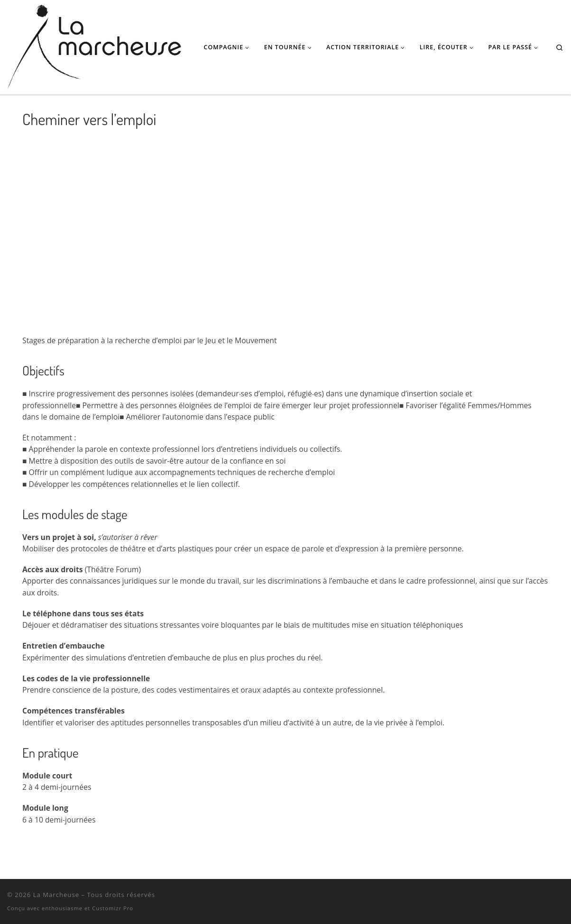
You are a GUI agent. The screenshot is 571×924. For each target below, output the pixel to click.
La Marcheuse (56, 895)
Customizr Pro (113, 908)
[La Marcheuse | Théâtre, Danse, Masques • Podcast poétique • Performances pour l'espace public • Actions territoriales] (94, 45)
